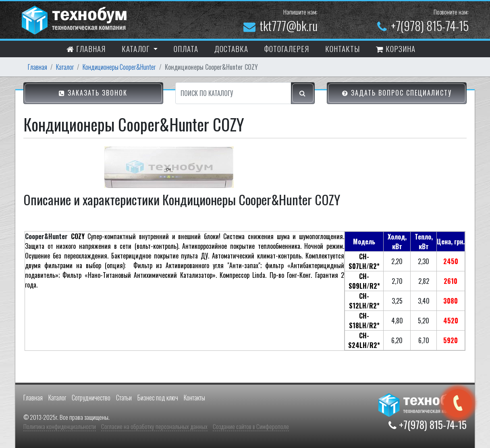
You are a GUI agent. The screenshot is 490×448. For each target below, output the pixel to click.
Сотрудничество (91, 398)
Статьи (124, 398)
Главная (86, 50)
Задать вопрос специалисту (397, 94)
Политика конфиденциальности (60, 426)
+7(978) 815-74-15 (423, 26)
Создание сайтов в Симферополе (251, 426)
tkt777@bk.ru (280, 26)
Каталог (65, 67)
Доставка (231, 48)
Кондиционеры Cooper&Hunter (119, 67)
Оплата (186, 48)
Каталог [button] (137, 48)
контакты (343, 48)
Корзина (396, 50)
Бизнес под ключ (158, 398)
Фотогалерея (287, 48)
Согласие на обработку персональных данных (154, 426)
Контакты (194, 398)
